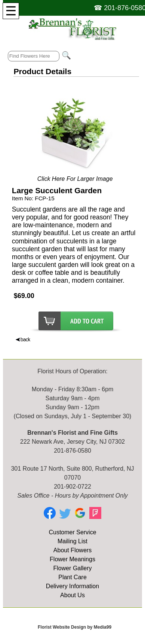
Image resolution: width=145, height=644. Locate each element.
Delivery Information (72, 586)
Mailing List (72, 541)
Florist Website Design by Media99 (75, 627)
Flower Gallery (72, 568)
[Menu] (11, 11)
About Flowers (72, 550)
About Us (72, 595)
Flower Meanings (72, 559)
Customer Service (72, 532)
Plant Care (72, 577)
